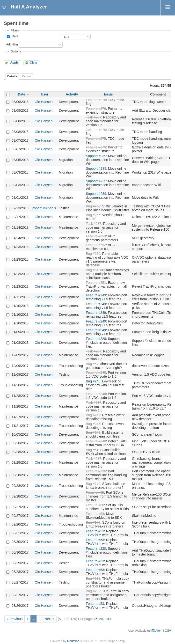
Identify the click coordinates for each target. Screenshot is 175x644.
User (45, 94)
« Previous (15, 619)
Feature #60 (95, 505)
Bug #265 (93, 206)
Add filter (12, 44)
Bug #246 (93, 415)
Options (16, 51)
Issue (109, 94)
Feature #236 (96, 471)
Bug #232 (93, 578)
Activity (72, 94)
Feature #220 (96, 339)
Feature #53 (95, 531)
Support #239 (96, 156)
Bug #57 (92, 364)
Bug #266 (93, 215)
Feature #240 (96, 441)
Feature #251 (96, 283)
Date (15, 36)
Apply (14, 63)
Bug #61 (92, 450)
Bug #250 (93, 254)
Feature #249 (96, 295)
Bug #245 (93, 381)
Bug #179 (93, 484)
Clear (34, 63)
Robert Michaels (44, 208)
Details (12, 76)
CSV (168, 631)
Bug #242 (93, 432)
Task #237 (94, 117)
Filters (15, 30)
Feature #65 (95, 492)
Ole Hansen (44, 102)
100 (108, 619)
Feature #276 (96, 109)
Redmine (73, 641)
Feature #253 (96, 236)
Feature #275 (96, 100)
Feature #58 (95, 514)
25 (96, 619)
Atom (159, 631)
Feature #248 (96, 373)
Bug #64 (92, 270)
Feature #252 (96, 245)
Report (26, 76)
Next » (50, 619)
